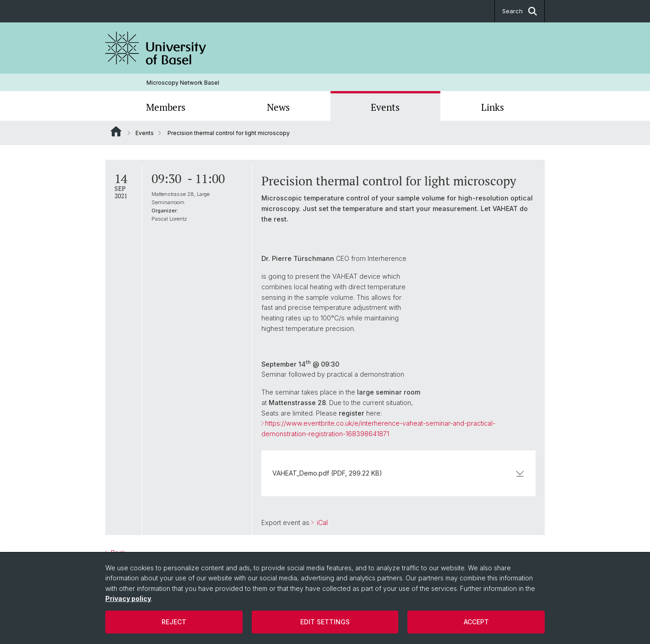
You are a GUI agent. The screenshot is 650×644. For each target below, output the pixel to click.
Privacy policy (128, 598)
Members (166, 107)
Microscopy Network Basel (183, 83)
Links (493, 107)
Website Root (116, 131)
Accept (476, 622)
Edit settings (325, 622)
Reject (174, 622)
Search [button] (520, 11)
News (278, 107)
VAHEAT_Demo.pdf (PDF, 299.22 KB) (398, 473)
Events (385, 107)
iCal (321, 522)
